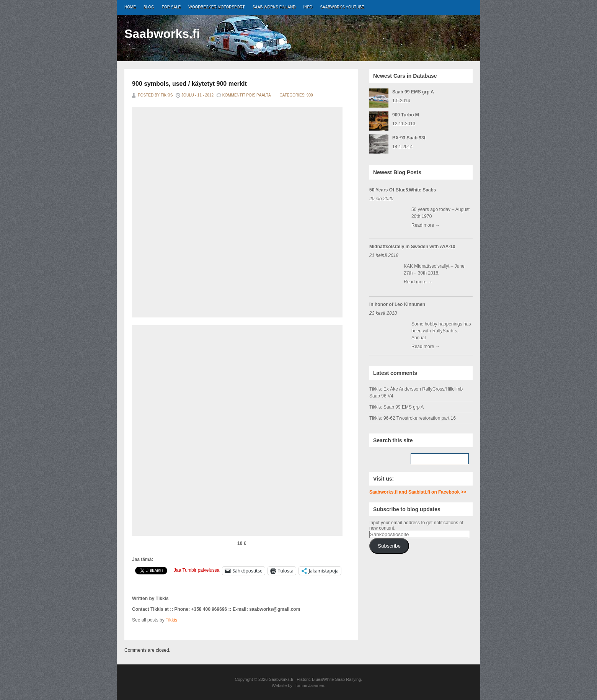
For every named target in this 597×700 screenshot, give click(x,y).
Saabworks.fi (162, 34)
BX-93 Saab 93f (409, 138)
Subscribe (389, 546)
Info (308, 7)
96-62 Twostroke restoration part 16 (420, 418)
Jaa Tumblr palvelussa (197, 570)
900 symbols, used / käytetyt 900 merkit (189, 84)
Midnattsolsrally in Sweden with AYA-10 (412, 247)
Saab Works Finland (274, 7)
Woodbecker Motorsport (216, 7)
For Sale (171, 7)
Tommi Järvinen (309, 685)
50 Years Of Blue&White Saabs (403, 190)
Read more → (426, 225)
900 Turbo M (406, 115)
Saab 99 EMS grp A (413, 92)
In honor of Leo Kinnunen (397, 304)
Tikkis (171, 620)
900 (310, 95)
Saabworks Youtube (342, 7)
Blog (149, 7)
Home (130, 7)
